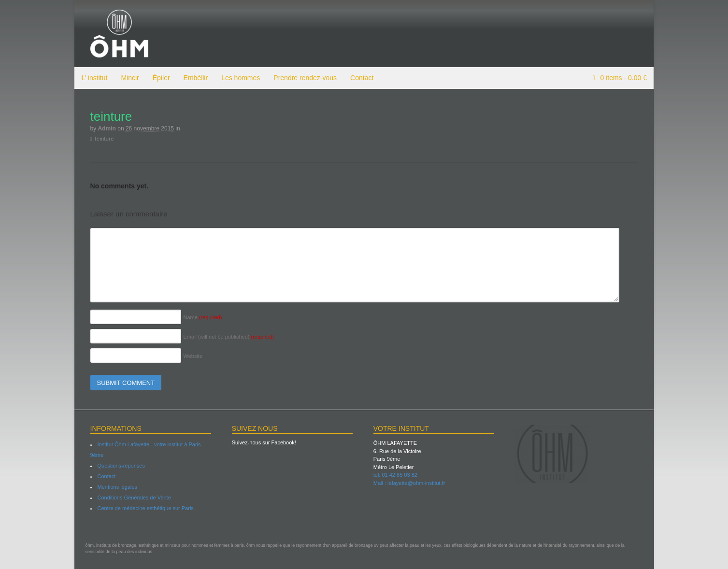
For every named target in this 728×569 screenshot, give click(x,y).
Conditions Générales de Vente (134, 498)
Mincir (129, 78)
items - (623, 78)
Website (193, 356)
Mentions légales (117, 487)
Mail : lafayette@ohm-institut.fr (409, 483)
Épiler (161, 78)
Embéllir (195, 78)
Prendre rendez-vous (305, 78)
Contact (361, 78)
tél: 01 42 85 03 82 (395, 475)
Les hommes (240, 78)
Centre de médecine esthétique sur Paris (145, 508)
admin (107, 128)
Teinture (102, 138)
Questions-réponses (121, 466)
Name (202, 317)
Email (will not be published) (228, 337)
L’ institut (94, 78)
